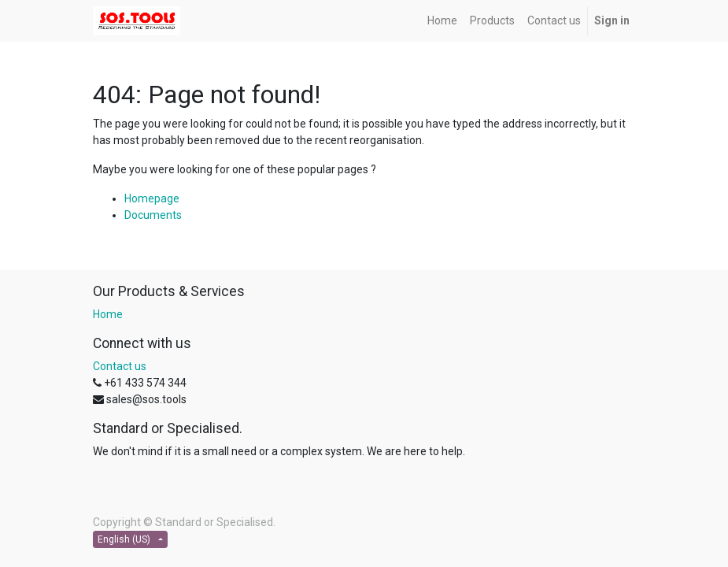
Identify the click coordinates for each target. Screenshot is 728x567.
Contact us (120, 366)
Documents (153, 215)
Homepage (152, 198)
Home (108, 314)
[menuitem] (442, 21)
